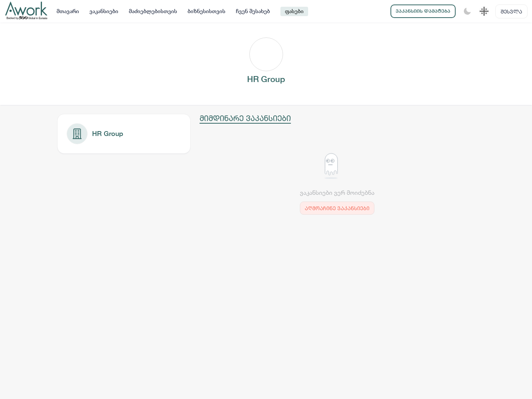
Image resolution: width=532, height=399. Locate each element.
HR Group (108, 134)
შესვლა (511, 11)
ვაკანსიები (104, 11)
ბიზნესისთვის (206, 11)
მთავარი (68, 11)
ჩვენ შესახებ (253, 11)
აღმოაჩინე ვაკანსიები (337, 208)
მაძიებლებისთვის (153, 11)
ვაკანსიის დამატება (423, 11)
